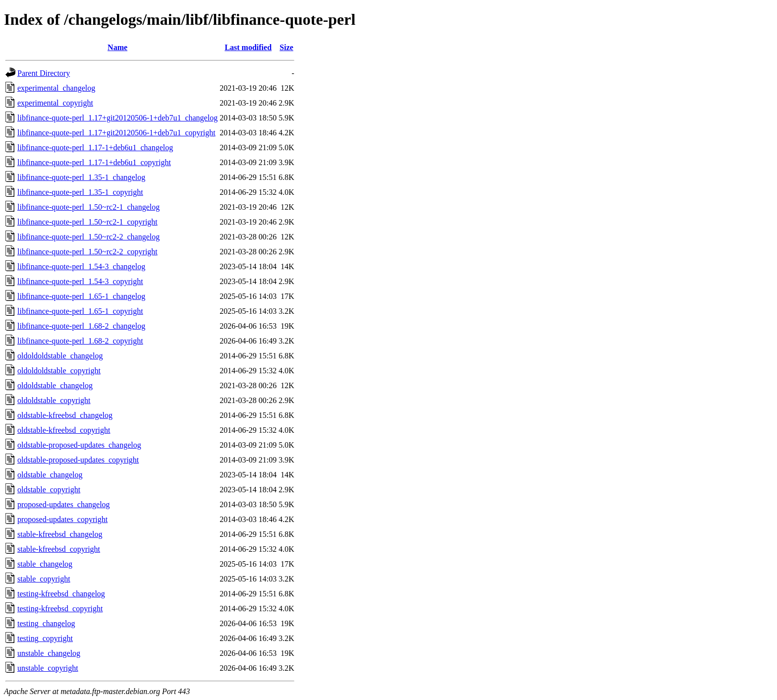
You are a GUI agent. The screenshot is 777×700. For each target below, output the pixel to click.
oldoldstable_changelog (55, 385)
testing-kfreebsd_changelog (61, 594)
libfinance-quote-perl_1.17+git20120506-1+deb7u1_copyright (116, 133)
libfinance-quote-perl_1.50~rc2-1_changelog (88, 207)
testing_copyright (45, 638)
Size (286, 47)
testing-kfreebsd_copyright (60, 609)
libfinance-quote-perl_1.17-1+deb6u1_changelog (95, 147)
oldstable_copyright (49, 490)
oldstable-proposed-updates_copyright (78, 460)
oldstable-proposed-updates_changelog (79, 445)
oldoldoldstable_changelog (60, 356)
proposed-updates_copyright (62, 519)
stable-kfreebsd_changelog (60, 534)
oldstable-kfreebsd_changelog (65, 415)
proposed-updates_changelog (64, 504)
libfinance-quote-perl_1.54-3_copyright (80, 281)
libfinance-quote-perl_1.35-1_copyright (80, 192)
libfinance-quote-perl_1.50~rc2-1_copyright (87, 222)
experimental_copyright (55, 103)
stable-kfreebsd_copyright (59, 549)
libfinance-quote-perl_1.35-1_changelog (81, 177)
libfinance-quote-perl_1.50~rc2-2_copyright (87, 252)
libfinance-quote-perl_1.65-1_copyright (80, 311)
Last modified (248, 47)
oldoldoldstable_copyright (59, 371)
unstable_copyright (48, 668)
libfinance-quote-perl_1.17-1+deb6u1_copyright (94, 162)
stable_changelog (45, 564)
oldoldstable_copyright (54, 400)
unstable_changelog (49, 653)
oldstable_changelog (50, 475)
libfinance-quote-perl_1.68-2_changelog (81, 326)
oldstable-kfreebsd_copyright (64, 430)
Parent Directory (44, 73)
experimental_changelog (56, 88)
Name (117, 47)
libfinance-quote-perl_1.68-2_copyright (80, 341)
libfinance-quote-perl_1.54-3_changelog (81, 266)
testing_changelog (46, 623)
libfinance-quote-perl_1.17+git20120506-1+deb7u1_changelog (117, 118)
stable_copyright (44, 579)
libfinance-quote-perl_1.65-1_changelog (81, 296)
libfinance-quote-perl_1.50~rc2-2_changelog (88, 237)
